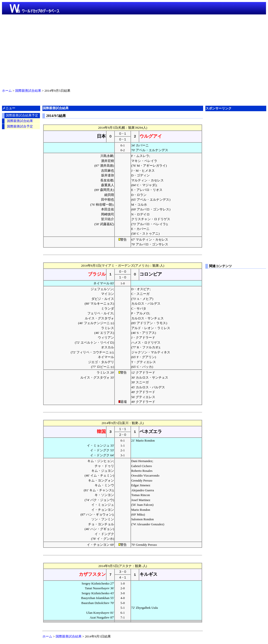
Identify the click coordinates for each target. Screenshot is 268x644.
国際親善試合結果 (28, 91)
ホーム (7, 91)
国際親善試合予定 (20, 126)
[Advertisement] (134, 50)
